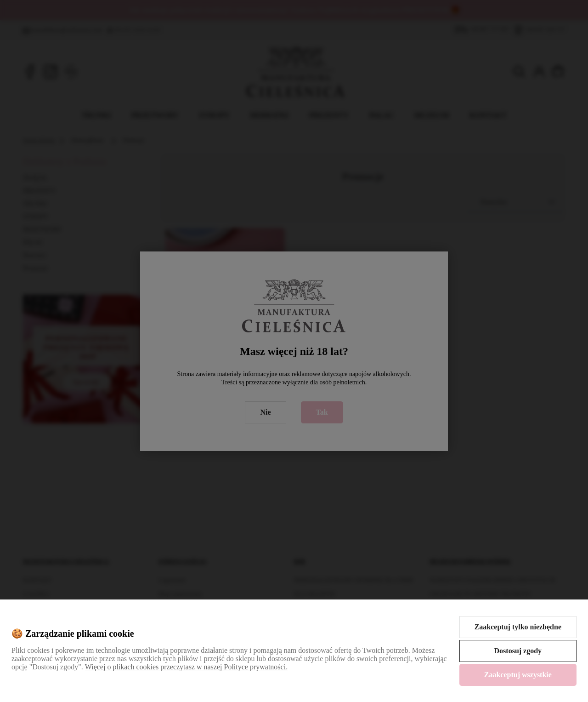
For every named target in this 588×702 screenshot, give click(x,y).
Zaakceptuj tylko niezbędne (518, 627)
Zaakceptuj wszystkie (518, 675)
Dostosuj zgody (518, 651)
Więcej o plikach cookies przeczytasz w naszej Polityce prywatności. (186, 667)
